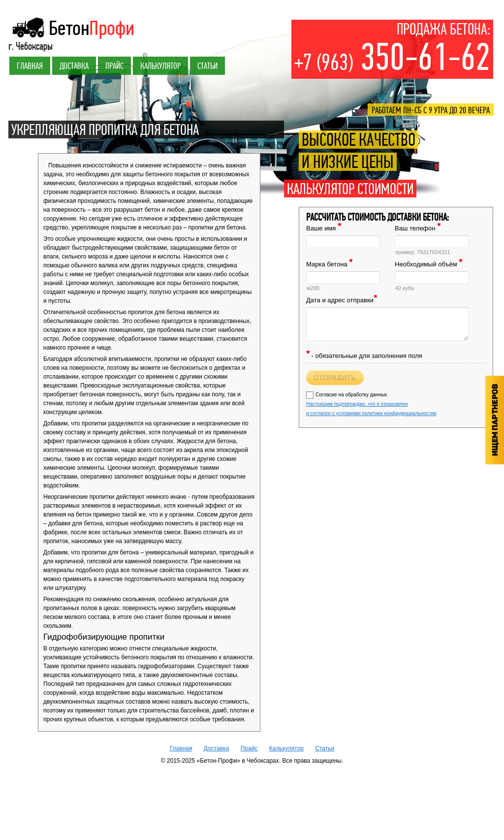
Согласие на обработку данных (371, 404)
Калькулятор (160, 66)
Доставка (74, 66)
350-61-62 (392, 58)
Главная (30, 66)
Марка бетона (329, 264)
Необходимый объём (428, 264)
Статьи (207, 66)
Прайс (114, 66)
